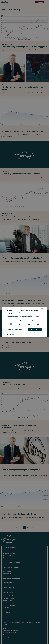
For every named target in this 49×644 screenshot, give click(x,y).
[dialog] (24, 322)
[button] (10, 334)
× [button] (44, 309)
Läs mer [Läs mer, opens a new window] (37, 317)
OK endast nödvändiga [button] (15, 329)
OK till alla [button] (35, 329)
